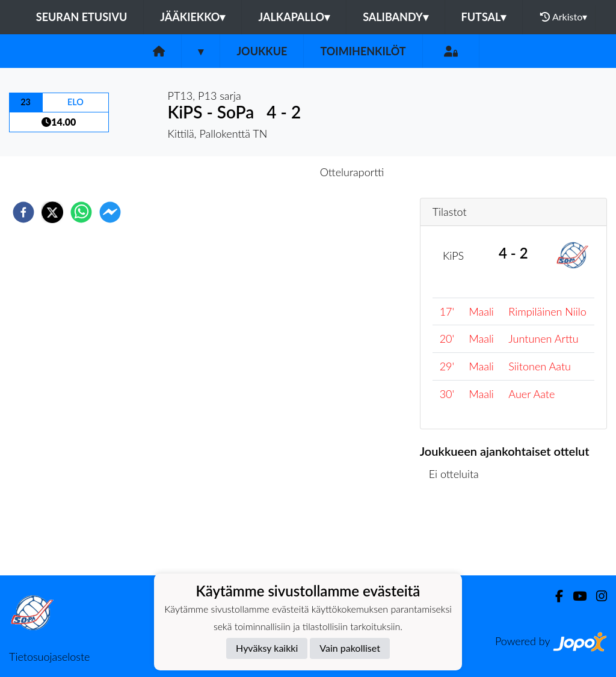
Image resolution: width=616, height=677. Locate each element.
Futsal (484, 17)
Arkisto (564, 17)
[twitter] (52, 212)
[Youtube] (575, 596)
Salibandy (395, 17)
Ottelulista (459, 535)
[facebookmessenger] (110, 212)
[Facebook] (554, 596)
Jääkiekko (192, 17)
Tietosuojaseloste (49, 657)
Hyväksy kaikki (267, 648)
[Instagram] (597, 596)
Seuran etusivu (82, 17)
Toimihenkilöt (363, 51)
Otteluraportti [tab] (352, 172)
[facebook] (23, 212)
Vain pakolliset (350, 648)
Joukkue (262, 51)
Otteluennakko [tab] (266, 172)
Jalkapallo (294, 17)
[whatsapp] (81, 212)
